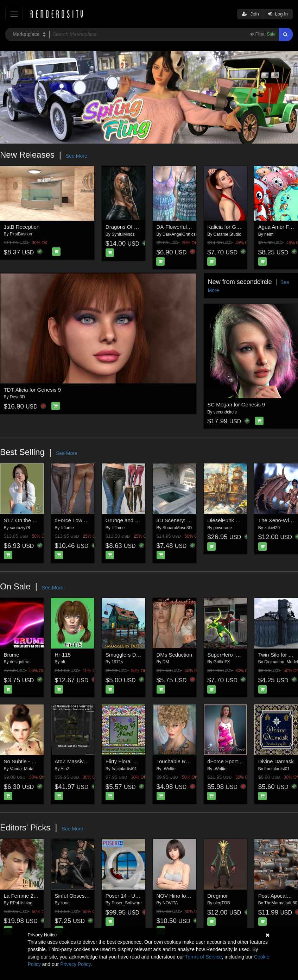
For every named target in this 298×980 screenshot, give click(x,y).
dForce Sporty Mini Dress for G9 (245, 761)
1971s (117, 662)
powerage (223, 528)
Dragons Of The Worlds (133, 227)
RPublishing (21, 903)
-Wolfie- (170, 769)
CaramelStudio (227, 234)
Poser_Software (126, 903)
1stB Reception (22, 227)
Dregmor (217, 896)
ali (63, 662)
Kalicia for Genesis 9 (232, 227)
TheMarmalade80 (281, 903)
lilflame (67, 528)
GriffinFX (222, 662)
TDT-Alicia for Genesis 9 (33, 390)
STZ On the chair (24, 520)
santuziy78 (20, 528)
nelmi (269, 234)
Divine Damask (276, 761)
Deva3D (17, 397)
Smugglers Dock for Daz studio (142, 655)
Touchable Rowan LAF (183, 761)
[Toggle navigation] (14, 14)
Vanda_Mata (22, 769)
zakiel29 (272, 528)
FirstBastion (21, 234)
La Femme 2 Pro (24, 896)
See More (77, 156)
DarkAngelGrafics (179, 234)
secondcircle (225, 412)
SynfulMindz (123, 234)
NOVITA (170, 903)
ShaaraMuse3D (177, 528)
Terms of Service (204, 957)
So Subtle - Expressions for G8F (42, 761)
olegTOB (222, 903)
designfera (20, 662)
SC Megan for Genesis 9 (236, 404)
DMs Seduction (175, 655)
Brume (12, 655)
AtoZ (65, 769)
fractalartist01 (124, 769)
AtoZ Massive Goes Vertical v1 (90, 761)
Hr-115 (63, 655)
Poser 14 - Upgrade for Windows (144, 896)
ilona (65, 903)
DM (166, 662)
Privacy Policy (75, 964)
